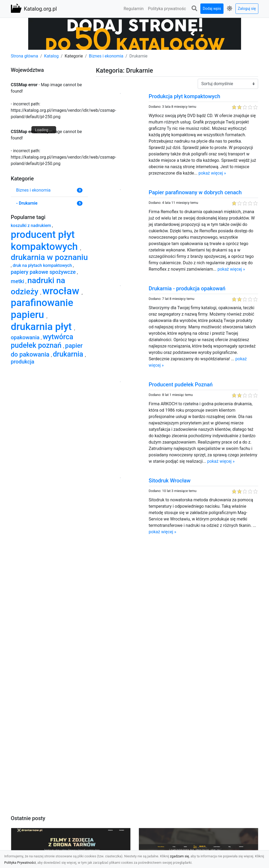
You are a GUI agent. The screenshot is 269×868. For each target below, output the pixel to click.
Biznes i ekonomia (106, 56)
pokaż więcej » (212, 173)
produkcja (23, 362)
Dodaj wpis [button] (212, 9)
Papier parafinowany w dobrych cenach (195, 192)
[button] (194, 9)
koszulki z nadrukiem (32, 226)
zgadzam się (180, 856)
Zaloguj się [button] (247, 9)
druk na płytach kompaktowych (43, 265)
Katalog (51, 56)
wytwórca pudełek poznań (42, 341)
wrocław (62, 291)
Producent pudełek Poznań (181, 385)
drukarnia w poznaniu (49, 257)
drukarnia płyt (43, 327)
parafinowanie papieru (42, 309)
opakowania (26, 337)
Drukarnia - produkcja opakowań (187, 288)
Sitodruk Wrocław (170, 481)
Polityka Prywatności (20, 863)
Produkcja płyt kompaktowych (185, 96)
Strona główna (25, 56)
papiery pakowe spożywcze (44, 272)
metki (18, 281)
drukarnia (69, 354)
